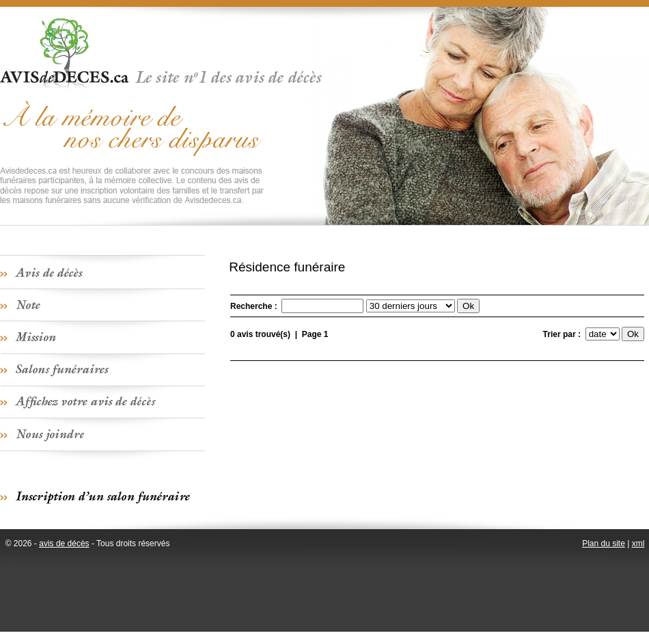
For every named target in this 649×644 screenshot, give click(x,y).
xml (638, 544)
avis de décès (64, 544)
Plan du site (604, 544)
